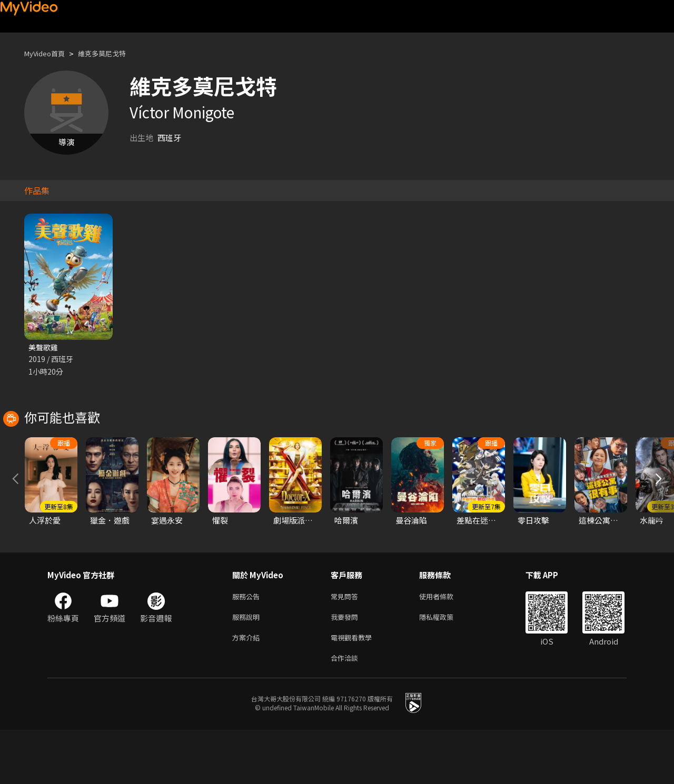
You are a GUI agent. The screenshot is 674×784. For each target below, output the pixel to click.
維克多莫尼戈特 (113, 53)
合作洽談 (346, 711)
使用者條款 (445, 645)
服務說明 (248, 667)
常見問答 (346, 645)
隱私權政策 (445, 667)
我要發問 (346, 667)
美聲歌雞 (44, 348)
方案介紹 (248, 689)
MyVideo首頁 (48, 53)
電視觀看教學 (354, 689)
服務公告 (248, 645)
